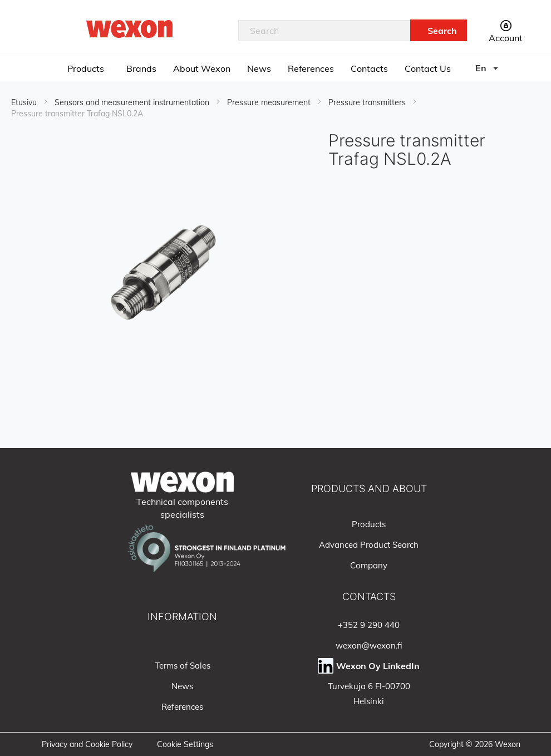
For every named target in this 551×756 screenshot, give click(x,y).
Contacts (369, 68)
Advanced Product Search (369, 545)
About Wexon (202, 68)
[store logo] (130, 29)
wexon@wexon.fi (369, 645)
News (259, 68)
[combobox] (324, 31)
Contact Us (428, 68)
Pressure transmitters (368, 102)
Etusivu (25, 102)
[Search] (439, 30)
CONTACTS (369, 597)
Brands (141, 68)
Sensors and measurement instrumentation (133, 102)
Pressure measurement (270, 102)
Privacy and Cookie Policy (87, 744)
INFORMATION (182, 617)
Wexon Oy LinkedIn (378, 666)
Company (369, 565)
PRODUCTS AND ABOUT (369, 489)
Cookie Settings (185, 744)
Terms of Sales (183, 666)
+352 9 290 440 (369, 625)
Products (87, 68)
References (311, 68)
